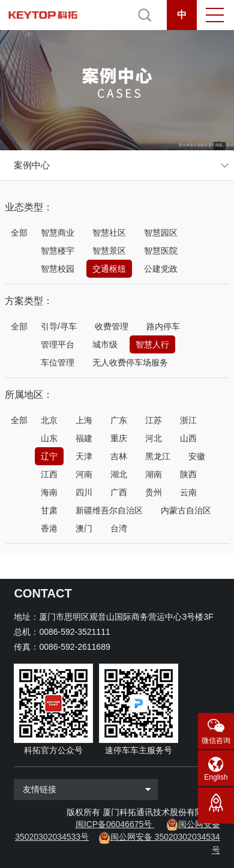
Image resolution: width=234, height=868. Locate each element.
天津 (84, 456)
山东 (49, 438)
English (216, 777)
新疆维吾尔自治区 (109, 510)
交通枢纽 (109, 269)
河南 (84, 474)
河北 (154, 438)
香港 (49, 528)
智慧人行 (152, 344)
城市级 (105, 344)
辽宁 (49, 456)
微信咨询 (216, 741)
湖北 (119, 474)
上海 (84, 420)
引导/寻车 (59, 326)
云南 (188, 492)
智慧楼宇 (58, 251)
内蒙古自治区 (186, 510)
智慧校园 (58, 269)
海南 (49, 492)
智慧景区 (109, 251)
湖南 (154, 474)
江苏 (154, 420)
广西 (119, 492)
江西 (49, 474)
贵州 (154, 492)
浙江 (188, 420)
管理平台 (58, 344)
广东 (119, 420)
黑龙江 (158, 456)
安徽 (197, 456)
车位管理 (58, 362)
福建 (84, 438)
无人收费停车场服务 (130, 362)
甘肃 (49, 510)
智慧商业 (58, 233)
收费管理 (112, 326)
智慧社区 (109, 233)
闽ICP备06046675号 (114, 824)
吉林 (119, 456)
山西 (188, 438)
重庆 (119, 438)
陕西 (188, 474)
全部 (19, 233)
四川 (84, 492)
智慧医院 (161, 251)
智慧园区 (161, 233)
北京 (49, 420)
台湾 (119, 528)
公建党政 (161, 269)
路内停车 (163, 326)
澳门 (84, 528)
